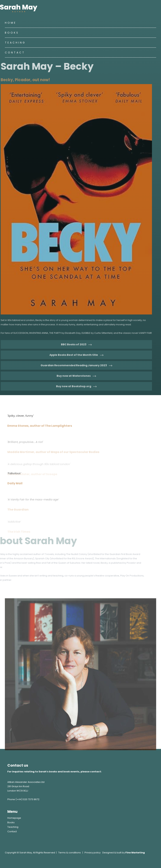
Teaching (15, 43)
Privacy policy (93, 853)
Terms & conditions (70, 853)
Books (12, 33)
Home (11, 23)
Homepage (14, 818)
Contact (15, 53)
